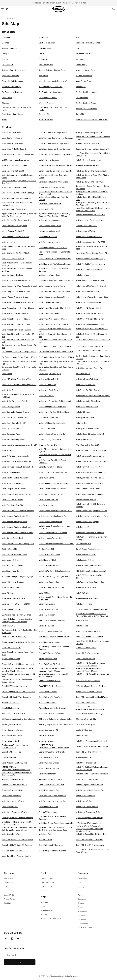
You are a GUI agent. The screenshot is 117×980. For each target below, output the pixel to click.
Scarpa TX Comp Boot (48, 812)
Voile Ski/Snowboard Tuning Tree (90, 368)
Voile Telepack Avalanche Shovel (16, 291)
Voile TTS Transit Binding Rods (88, 631)
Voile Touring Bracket (11, 407)
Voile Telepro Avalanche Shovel (52, 286)
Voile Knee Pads (82, 275)
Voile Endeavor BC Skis (12, 609)
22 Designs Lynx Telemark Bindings (16, 615)
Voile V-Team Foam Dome (49, 565)
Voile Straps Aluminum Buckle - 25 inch (55, 308)
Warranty (44, 902)
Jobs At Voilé (9, 895)
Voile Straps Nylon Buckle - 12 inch (90, 319)
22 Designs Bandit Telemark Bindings (91, 686)
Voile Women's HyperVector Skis (52, 801)
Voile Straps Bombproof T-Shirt (88, 812)
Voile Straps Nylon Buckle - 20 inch (53, 324)
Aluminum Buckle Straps (12, 87)
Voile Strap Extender (47, 774)
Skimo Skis (80, 114)
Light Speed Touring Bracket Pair (16, 160)
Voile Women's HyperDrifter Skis (52, 796)
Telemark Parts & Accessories (14, 70)
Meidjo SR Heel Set (84, 730)
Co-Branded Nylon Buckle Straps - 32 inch (56, 357)
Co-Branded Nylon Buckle (86, 92)
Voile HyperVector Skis (85, 796)
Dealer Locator (47, 879)
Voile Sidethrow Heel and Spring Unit (91, 472)
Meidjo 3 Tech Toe (47, 735)
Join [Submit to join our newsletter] (20, 962)
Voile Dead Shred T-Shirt (86, 555)
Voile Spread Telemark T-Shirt (14, 555)
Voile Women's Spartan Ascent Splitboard (56, 138)
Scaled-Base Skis (46, 120)
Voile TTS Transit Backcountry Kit (89, 637)
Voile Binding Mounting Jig (50, 374)
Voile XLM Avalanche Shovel (87, 291)
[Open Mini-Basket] (114, 9)
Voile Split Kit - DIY (46, 209)
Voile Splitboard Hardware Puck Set (17, 198)
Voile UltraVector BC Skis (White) (15, 253)
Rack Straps (81, 87)
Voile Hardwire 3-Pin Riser (13, 275)
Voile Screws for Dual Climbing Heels (54, 412)
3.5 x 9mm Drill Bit (83, 374)
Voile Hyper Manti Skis (48, 237)
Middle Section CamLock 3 (13, 231)
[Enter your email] (21, 955)
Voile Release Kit (83, 527)
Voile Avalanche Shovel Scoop (15, 483)
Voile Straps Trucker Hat (86, 763)
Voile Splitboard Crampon (49, 220)
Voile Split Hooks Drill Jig (49, 379)
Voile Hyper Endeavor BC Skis (14, 812)
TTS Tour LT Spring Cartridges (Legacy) (56, 576)
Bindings (5, 43)
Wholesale (45, 891)
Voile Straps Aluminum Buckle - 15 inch (91, 302)
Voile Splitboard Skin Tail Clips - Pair (91, 215)
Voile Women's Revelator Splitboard (54, 143)
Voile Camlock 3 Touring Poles (15, 226)
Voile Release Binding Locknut (14, 522)
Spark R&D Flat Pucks (48, 703)
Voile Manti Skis (8, 242)
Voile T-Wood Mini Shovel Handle (89, 494)
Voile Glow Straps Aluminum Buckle (16, 856)
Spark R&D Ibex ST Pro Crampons (90, 845)
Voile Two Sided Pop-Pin (12, 505)
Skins (80, 891)
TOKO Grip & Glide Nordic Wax (15, 713)
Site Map (12, 18)
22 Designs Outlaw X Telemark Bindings (92, 609)
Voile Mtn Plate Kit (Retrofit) (13, 171)
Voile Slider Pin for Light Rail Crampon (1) (56, 401)
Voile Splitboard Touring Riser (14, 209)
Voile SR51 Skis (82, 626)
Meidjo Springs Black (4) (12, 741)
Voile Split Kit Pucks (84, 439)
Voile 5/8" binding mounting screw (90, 478)
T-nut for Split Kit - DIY (48, 445)
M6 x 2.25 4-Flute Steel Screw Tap (16, 379)
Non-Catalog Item (46, 65)
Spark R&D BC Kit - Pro (48, 757)
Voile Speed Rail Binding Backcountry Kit (56, 171)
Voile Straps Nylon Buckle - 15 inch (16, 324)
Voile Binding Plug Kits (11, 472)
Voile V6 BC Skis (83, 593)
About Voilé (44, 76)
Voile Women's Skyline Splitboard (53, 132)
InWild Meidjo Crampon (85, 724)
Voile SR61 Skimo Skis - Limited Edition (91, 834)
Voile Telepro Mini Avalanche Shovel (91, 286)
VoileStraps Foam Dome (12, 571)
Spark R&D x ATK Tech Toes (51, 697)
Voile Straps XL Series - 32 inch (15, 313)
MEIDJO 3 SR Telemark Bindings (52, 620)
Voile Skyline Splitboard (12, 132)
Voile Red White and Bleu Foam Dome (54, 571)
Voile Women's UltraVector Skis (52, 587)
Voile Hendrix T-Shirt (47, 560)
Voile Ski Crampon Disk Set (13, 259)
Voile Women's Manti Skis (49, 242)
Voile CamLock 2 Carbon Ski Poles (90, 220)
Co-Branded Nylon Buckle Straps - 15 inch (56, 352)
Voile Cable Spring (46, 478)
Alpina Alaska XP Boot (48, 659)
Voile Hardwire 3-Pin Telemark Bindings (55, 264)
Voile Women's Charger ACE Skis (16, 237)
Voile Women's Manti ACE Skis (14, 763)
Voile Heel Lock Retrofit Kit (50, 204)
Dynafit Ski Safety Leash (86, 648)
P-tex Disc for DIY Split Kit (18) (88, 445)
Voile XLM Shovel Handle (12, 500)
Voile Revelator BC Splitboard (88, 143)
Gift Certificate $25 (83, 544)
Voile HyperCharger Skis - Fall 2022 (90, 242)
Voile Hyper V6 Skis (10, 807)
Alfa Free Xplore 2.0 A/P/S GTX (15, 851)
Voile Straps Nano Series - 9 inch (89, 313)
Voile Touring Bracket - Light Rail (52, 407)
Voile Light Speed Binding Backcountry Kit (56, 823)
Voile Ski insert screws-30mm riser (90, 533)
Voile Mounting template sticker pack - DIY (19, 445)
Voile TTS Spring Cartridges (50, 631)
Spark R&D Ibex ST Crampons (51, 845)
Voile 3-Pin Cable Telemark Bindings (91, 264)
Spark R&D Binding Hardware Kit (52, 752)
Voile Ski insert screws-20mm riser (53, 533)
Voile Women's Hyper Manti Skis (89, 237)
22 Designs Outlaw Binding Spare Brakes (56, 719)
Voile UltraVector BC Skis (86, 587)
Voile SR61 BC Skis (10, 626)
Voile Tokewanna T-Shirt (49, 609)
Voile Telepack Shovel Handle (88, 489)
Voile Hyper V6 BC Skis (48, 807)
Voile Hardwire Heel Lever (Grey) (89, 467)
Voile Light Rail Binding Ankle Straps (53, 182)
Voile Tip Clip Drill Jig (48, 385)
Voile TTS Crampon (47, 615)
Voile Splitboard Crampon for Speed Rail (56, 154)
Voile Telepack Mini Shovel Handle (16, 494)
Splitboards (7, 37)
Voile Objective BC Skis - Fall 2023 (16, 604)
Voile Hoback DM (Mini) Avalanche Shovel (56, 280)
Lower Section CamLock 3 (50, 231)
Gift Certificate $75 (47, 549)
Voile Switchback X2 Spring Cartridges (92, 456)
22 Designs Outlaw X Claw (86, 719)
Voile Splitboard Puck (11, 434)
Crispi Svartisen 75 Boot (86, 659)
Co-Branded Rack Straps (86, 103)
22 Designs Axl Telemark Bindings (90, 823)
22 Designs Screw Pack (12, 724)
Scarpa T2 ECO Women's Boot (15, 785)
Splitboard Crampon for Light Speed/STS (93, 149)
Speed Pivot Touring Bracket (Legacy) (18, 193)
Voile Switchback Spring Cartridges (16, 461)
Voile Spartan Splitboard (12, 138)
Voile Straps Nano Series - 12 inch (16, 319)
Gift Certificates (82, 98)
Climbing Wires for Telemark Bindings (17, 818)
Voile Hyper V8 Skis (84, 801)
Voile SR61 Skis (82, 620)
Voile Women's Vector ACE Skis (89, 692)
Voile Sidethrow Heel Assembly (15, 478)
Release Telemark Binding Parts (52, 70)
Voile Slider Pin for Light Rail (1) (15, 401)
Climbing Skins (45, 48)
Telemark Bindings (10, 48)
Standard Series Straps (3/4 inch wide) (92, 120)
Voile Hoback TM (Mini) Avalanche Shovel (19, 286)
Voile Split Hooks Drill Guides (88, 379)
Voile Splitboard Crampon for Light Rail (18, 154)
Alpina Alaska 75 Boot (11, 659)
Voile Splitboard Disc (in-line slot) (52, 434)
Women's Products (47, 103)
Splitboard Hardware (11, 76)
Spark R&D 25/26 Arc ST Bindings (89, 840)
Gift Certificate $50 (10, 549)
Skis (77, 37)
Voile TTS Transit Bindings (13, 582)
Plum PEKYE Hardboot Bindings (15, 686)
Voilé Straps (83, 911)
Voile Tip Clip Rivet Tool (86, 385)
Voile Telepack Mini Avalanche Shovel (55, 291)
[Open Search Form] (7, 9)
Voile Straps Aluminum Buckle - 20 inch (18, 308)
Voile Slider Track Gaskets (50, 390)
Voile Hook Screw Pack (49, 417)
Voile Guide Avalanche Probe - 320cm (18, 302)
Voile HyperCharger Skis (49, 790)
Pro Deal (44, 914)
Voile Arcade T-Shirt (10, 560)
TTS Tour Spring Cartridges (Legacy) (17, 576)
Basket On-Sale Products (12, 81)
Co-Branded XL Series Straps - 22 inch (55, 346)
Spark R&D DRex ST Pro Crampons (16, 697)
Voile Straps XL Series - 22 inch (89, 308)
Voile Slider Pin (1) (46, 396)
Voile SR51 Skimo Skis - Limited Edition (18, 840)
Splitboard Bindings (47, 43)
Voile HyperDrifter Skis (11, 796)
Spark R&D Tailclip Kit (11, 703)
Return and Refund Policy (51, 918)
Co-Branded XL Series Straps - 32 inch (92, 346)
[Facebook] (6, 939)
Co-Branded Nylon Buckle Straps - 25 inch (19, 357)
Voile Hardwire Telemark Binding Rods (18, 467)
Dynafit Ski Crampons (11, 708)
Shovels (42, 54)
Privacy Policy (9, 899)
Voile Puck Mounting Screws (14, 439)
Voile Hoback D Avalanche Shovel (16, 280)
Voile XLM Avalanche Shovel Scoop (90, 483)
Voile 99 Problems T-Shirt (49, 555)
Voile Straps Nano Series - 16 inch (53, 319)
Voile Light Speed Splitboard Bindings (54, 149)
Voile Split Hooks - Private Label (15, 417)
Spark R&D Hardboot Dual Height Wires (92, 697)
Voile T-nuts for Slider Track (87, 390)
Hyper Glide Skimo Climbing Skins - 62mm (93, 253)
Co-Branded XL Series (48, 98)
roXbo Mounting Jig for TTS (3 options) (18, 692)
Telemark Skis (45, 114)
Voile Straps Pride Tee (11, 834)
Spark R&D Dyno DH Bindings (51, 664)
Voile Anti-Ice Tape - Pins (49, 275)
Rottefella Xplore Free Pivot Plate (89, 785)
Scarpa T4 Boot (45, 840)
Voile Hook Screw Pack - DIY (14, 423)
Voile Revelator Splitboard (13, 143)
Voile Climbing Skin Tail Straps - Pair (17, 220)
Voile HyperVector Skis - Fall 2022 (53, 248)
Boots (4, 120)
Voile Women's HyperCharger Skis (90, 790)
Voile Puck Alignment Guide (50, 439)
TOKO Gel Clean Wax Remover (52, 713)
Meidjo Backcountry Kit (48, 730)
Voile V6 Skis (44, 593)
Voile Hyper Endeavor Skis (87, 807)
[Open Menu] (2, 9)
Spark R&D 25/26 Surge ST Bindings (17, 845)
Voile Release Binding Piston (51, 522)
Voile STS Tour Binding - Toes (88, 160)
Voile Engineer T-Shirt (85, 560)
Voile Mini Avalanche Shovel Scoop (53, 483)
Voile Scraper (8, 450)
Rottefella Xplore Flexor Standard (53, 851)
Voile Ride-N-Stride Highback (14, 187)
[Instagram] (12, 939)
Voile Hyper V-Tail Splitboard (14, 149)
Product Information (84, 76)
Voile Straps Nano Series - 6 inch (52, 313)
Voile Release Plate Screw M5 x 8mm (17, 533)
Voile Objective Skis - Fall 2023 (88, 598)
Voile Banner (7, 374)
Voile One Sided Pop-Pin (86, 500)
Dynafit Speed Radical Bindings (89, 549)
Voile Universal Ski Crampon (50, 642)
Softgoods (43, 59)
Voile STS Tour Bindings (49, 160)
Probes (5, 59)
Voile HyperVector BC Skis (13, 801)
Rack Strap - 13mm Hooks (12, 114)
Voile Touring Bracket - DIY (87, 407)
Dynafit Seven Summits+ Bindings (89, 713)
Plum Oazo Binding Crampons (88, 681)
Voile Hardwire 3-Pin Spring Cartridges (92, 461)
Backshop (80, 59)
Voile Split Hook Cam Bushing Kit (52, 423)
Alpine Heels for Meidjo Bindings (52, 708)
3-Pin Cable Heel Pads (11, 648)
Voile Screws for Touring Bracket (16, 412)
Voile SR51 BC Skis (46, 626)
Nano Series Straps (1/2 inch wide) (53, 81)
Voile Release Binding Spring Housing (17, 527)
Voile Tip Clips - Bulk (11, 428)
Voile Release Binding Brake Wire (16, 516)
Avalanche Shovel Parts (85, 70)
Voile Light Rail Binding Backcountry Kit (92, 171)
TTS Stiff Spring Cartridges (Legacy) (91, 571)
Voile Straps (7, 98)
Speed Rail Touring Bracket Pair (52, 187)
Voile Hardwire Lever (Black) (51, 467)
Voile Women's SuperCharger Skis (90, 582)
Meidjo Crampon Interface (13, 730)
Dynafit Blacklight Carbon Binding (89, 818)
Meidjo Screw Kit (83, 735)
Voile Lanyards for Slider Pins (88, 401)
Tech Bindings (82, 65)
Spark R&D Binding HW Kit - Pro (89, 752)
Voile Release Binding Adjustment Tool (91, 511)
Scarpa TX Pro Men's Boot (50, 653)
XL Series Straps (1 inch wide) (51, 87)
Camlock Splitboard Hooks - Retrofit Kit (92, 746)
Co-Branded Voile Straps (12, 92)
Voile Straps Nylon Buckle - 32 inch (16, 330)
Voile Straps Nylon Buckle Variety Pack (18, 544)
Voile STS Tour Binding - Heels (15, 165)
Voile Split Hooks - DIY (85, 417)
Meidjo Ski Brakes (46, 741)
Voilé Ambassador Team (13, 887)
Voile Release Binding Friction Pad (53, 516)
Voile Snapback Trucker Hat (50, 538)
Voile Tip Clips (82, 423)
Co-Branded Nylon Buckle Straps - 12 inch (19, 352)
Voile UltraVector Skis (11, 587)
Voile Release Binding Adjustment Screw (55, 511)
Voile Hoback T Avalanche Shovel (90, 280)
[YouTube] (18, 939)
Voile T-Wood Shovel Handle (51, 494)
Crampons (6, 54)
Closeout (6, 103)
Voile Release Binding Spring (88, 522)
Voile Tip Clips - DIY (47, 428)
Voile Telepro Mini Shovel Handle (53, 489)
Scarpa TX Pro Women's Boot (88, 653)
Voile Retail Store (47, 883)
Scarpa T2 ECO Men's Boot (87, 779)
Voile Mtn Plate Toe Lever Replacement (92, 774)
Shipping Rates (47, 910)
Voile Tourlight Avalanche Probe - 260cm (93, 297)
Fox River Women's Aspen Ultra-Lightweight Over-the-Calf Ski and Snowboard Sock (90, 829)
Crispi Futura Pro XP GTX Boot (51, 785)
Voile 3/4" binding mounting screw (53, 472)
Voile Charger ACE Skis (85, 231)
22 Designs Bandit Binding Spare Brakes (18, 719)
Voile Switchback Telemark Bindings (91, 259)
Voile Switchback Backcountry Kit (16, 456)
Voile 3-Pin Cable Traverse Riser (89, 270)
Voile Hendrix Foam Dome (13, 565)
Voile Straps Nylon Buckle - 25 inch (90, 324)
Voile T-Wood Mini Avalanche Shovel (54, 297)
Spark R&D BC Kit (9, 757)
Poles (78, 48)
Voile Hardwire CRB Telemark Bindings (18, 511)
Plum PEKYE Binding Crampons (51, 686)
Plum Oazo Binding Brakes (50, 681)
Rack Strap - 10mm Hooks (86, 109)
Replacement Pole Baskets (50, 226)
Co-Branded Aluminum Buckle (51, 92)
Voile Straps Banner (47, 604)
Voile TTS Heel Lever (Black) (14, 637)
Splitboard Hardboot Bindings (88, 43)
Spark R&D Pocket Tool (12, 752)
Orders (44, 906)
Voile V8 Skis (7, 593)
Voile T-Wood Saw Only (49, 500)
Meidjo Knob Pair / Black (12, 735)
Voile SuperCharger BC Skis (14, 598)
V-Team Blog (9, 891)
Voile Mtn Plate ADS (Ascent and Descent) (56, 165)
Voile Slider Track (9, 390)
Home (4, 18)
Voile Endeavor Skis (84, 604)
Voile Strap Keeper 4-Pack (50, 302)
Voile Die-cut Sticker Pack (13, 538)
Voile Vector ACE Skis (48, 692)
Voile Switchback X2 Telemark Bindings (55, 259)
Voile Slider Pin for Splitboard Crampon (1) (93, 396)
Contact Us (8, 883)
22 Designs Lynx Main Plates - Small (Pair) (56, 724)
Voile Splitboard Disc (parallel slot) (90, 434)
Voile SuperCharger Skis (49, 582)
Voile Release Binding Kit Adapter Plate (92, 516)
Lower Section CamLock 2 (86, 226)
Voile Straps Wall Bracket (49, 763)
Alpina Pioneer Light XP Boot (14, 779)
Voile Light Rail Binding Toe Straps (90, 182)
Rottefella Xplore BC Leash (13, 790)
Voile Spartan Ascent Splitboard (89, 132)
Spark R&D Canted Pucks (86, 703)
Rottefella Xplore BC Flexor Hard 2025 (18, 664)
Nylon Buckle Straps (84, 81)
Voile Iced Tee (45, 834)
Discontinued (7, 65)
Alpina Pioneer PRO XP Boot (50, 779)
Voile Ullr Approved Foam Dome (89, 565)
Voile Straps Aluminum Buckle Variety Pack (56, 544)
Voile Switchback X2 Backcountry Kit (91, 450)
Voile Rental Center (48, 887)
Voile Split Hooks (83, 412)
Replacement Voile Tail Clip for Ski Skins (19, 642)
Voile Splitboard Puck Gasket (88, 428)
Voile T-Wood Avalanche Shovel (15, 297)
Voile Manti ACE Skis (84, 757)
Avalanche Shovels (83, 54)
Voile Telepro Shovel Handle (14, 489)
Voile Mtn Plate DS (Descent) (88, 165)
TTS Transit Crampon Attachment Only (55, 637)
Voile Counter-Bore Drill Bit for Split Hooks (19, 385)
